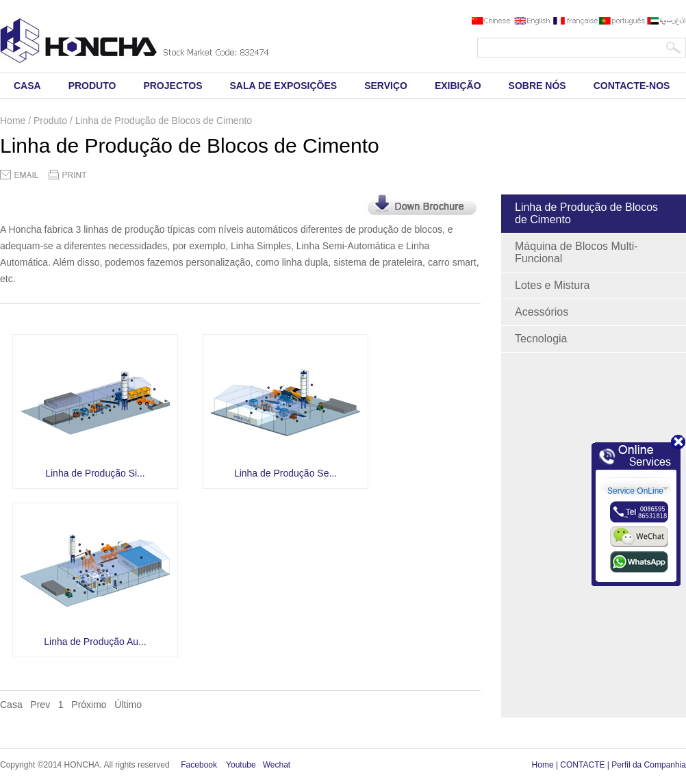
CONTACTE (582, 765)
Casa (11, 705)
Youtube (241, 765)
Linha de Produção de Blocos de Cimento (586, 213)
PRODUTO (92, 86)
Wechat (277, 765)
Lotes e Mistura (552, 285)
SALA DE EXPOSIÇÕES (284, 86)
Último (128, 705)
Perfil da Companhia (649, 765)
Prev (40, 705)
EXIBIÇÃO (458, 86)
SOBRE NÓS (537, 86)
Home (543, 765)
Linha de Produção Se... (285, 473)
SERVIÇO (386, 86)
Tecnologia (541, 339)
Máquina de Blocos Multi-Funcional (576, 252)
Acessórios (542, 312)
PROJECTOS (173, 86)
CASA (27, 86)
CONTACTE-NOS (632, 86)
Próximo (89, 705)
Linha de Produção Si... (95, 473)
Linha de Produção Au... (95, 642)
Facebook (199, 765)
